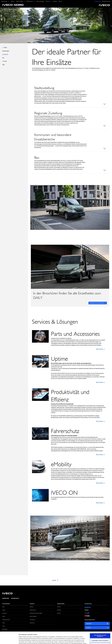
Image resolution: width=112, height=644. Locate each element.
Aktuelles (59, 610)
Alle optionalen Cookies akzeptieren (100, 624)
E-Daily (4, 610)
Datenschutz (15, 598)
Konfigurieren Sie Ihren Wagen (36, 613)
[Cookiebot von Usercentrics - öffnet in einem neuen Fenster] (9, 641)
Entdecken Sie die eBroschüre (97, 303)
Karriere (59, 613)
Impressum (6, 598)
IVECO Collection (33, 616)
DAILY (19, 9)
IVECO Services (33, 610)
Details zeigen (76, 641)
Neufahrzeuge (12, 9)
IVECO (5, 9)
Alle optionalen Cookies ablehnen (100, 633)
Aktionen (32, 607)
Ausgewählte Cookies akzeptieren (100, 629)
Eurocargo (4, 613)
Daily (3, 607)
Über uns (59, 607)
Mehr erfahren (100, 349)
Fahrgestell (25, 9)
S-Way (4, 616)
